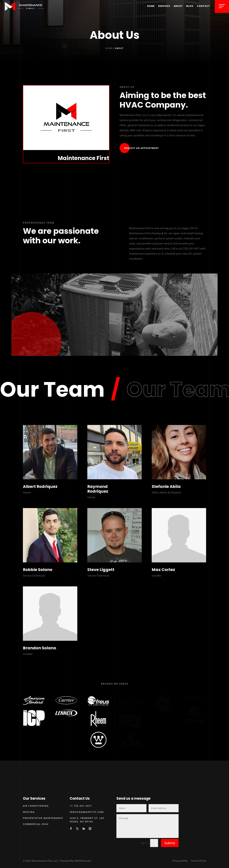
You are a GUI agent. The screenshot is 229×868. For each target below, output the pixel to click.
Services (164, 6)
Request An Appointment (141, 148)
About (178, 6)
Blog (190, 6)
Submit (170, 843)
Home (151, 6)
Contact (203, 6)
